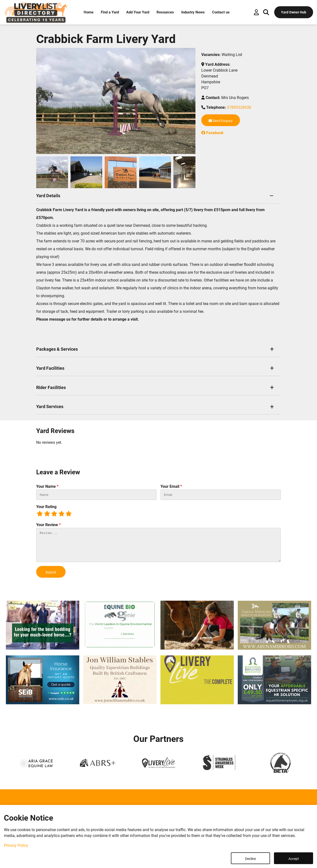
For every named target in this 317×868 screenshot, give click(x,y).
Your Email (171, 486)
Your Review (48, 525)
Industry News (193, 12)
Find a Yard (110, 12)
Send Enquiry (221, 121)
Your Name (47, 486)
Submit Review (51, 574)
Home (89, 12)
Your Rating (46, 507)
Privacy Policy (16, 845)
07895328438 (239, 107)
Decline (250, 859)
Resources (165, 12)
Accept (294, 859)
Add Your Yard (138, 12)
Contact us (221, 12)
